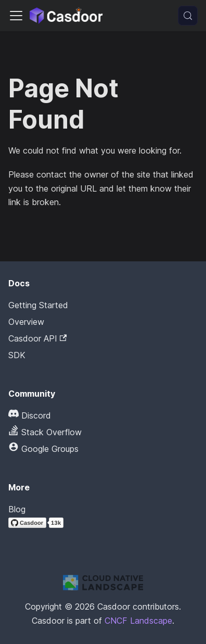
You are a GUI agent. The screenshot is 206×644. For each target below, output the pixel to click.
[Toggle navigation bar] (16, 16)
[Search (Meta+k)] (188, 16)
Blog (17, 509)
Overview (26, 322)
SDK (17, 355)
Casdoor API (37, 338)
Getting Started (38, 305)
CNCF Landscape (138, 621)
